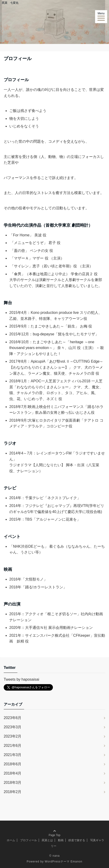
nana (56, 856)
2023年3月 (13, 727)
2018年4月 (13, 773)
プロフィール (29, 840)
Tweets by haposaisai (21, 679)
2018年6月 (13, 764)
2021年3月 (13, 755)
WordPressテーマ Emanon (64, 862)
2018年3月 (13, 783)
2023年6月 (13, 718)
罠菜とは (47, 840)
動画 (61, 840)
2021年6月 (13, 746)
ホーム (11, 840)
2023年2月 (13, 736)
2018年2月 (13, 792)
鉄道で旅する (77, 840)
